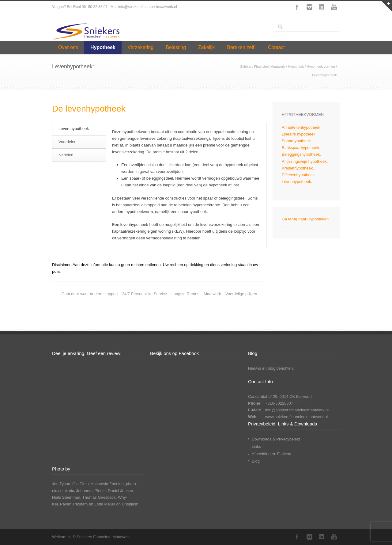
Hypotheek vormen (321, 67)
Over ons (68, 47)
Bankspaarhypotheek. (301, 148)
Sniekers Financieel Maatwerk (263, 67)
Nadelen (66, 155)
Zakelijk (206, 47)
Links (256, 446)
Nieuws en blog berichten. (271, 368)
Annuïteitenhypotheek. (302, 127)
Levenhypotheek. (297, 182)
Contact (276, 47)
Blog (256, 461)
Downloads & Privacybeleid (276, 439)
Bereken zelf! (241, 47)
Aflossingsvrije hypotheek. (305, 161)
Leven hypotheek (74, 129)
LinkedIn (322, 7)
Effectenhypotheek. (299, 175)
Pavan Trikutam (74, 504)
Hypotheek (103, 47)
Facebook (297, 7)
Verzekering (141, 47)
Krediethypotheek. (298, 168)
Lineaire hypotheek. (299, 134)
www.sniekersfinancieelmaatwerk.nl (296, 417)
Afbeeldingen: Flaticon (271, 454)
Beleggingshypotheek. (301, 154)
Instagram (309, 7)
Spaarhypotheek (296, 141)
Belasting (176, 47)
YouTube (334, 7)
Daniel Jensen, (121, 491)
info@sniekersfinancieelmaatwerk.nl (297, 410)
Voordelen (68, 142)
